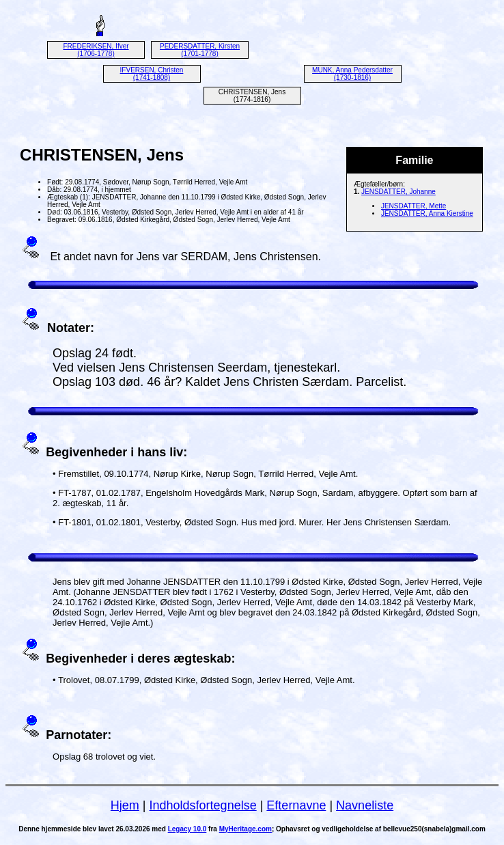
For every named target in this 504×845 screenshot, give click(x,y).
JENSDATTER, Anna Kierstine (427, 213)
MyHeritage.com (246, 829)
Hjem (125, 805)
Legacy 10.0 (187, 829)
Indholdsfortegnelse (203, 805)
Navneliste (365, 805)
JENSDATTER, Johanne (398, 192)
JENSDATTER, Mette (414, 206)
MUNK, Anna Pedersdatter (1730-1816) (352, 74)
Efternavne (296, 805)
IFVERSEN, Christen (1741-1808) (152, 74)
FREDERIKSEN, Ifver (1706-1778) (96, 50)
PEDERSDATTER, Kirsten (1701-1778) (200, 50)
